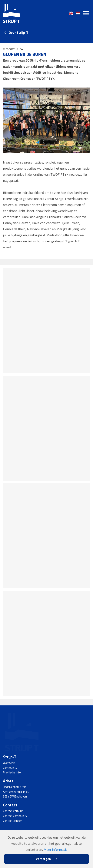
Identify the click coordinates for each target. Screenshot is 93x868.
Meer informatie (56, 849)
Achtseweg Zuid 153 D (16, 792)
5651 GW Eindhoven (15, 796)
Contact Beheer (12, 821)
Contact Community (15, 816)
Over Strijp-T (18, 32)
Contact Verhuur (13, 811)
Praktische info (12, 772)
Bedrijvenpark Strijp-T (16, 787)
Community (10, 768)
